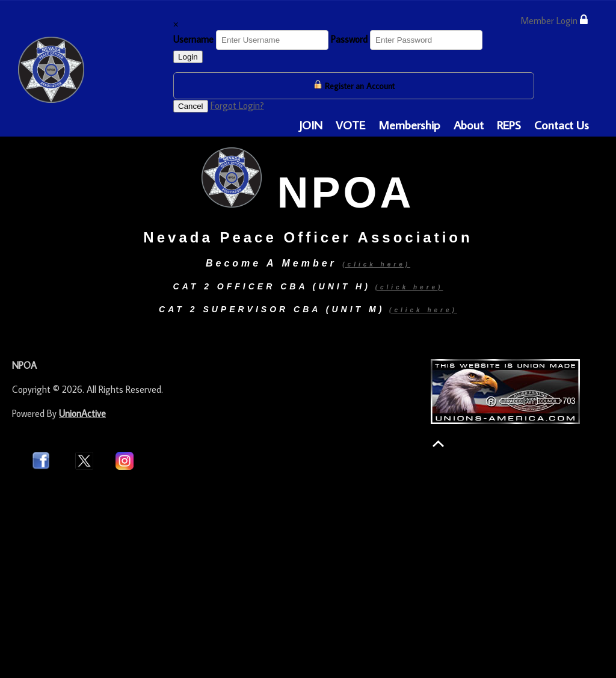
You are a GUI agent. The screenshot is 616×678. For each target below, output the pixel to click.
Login (188, 57)
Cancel (191, 106)
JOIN (311, 125)
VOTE (350, 125)
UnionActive (82, 413)
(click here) (409, 287)
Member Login (554, 20)
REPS (509, 125)
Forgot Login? (237, 105)
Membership (409, 125)
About (469, 125)
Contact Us (562, 125)
